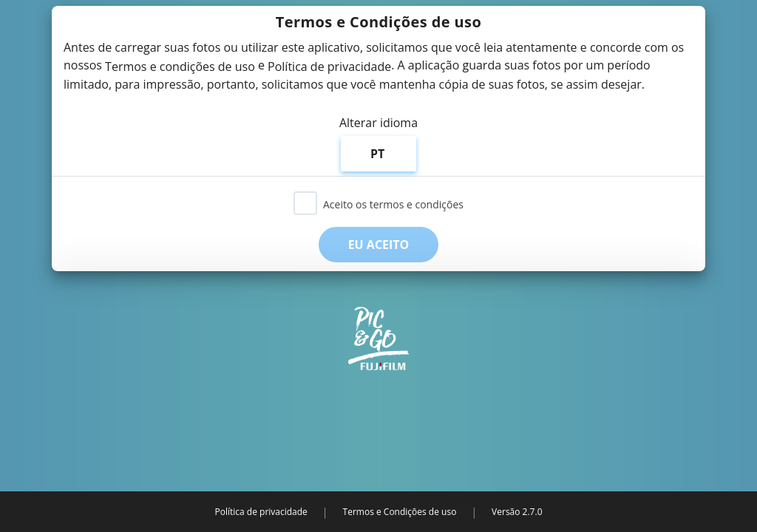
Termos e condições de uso (180, 66)
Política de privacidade (329, 66)
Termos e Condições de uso (400, 512)
